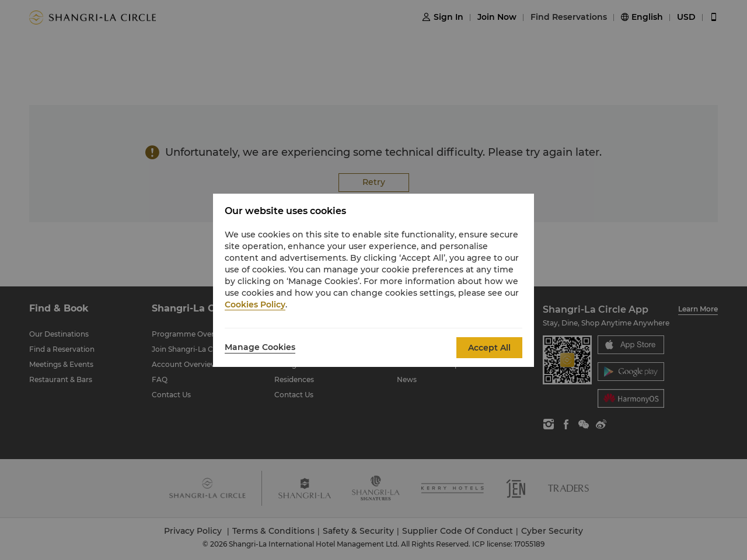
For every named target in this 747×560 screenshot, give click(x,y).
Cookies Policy (255, 304)
